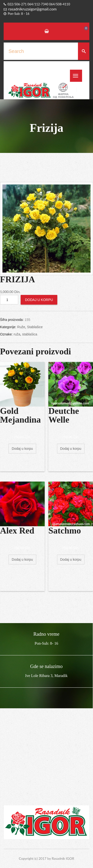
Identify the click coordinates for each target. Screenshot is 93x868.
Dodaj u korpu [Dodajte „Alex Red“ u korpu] (22, 559)
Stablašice (35, 327)
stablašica (30, 334)
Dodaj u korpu (39, 300)
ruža (17, 334)
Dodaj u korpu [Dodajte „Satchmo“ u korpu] (71, 559)
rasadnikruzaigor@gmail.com (32, 9)
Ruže (21, 327)
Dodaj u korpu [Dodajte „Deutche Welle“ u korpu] (71, 449)
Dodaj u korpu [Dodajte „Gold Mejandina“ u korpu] (22, 449)
